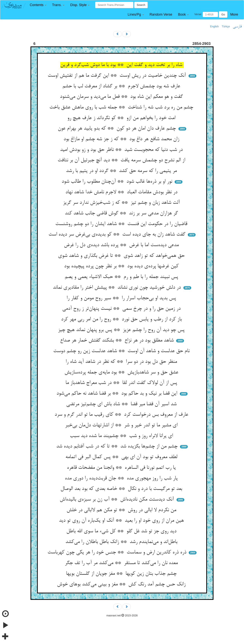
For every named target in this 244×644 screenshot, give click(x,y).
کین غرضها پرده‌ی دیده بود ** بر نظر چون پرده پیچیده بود (122, 266)
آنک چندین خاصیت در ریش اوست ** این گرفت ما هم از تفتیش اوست (118, 76)
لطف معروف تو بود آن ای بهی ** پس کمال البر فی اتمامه (122, 457)
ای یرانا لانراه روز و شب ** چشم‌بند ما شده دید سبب (122, 436)
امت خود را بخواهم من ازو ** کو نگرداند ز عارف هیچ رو (122, 118)
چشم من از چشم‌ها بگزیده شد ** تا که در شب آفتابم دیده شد (118, 447)
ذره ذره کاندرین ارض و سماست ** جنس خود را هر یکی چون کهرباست (118, 552)
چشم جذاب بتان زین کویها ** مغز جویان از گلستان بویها (122, 574)
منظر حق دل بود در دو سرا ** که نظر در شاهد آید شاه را (122, 362)
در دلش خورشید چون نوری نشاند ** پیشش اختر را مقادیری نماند (118, 288)
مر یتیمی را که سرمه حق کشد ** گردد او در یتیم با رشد (122, 171)
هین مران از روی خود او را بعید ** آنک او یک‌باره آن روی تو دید (122, 521)
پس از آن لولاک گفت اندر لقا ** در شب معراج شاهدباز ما (122, 383)
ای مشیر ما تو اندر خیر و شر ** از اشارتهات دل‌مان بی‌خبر (122, 425)
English (214, 26)
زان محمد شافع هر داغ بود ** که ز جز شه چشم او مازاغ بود (122, 139)
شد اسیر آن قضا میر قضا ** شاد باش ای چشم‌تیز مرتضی (122, 404)
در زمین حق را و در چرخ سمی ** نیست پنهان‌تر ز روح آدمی (122, 309)
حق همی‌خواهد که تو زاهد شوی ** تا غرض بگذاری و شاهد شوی (122, 256)
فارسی (237, 27)
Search (141, 5)
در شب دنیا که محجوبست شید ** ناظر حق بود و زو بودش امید (122, 150)
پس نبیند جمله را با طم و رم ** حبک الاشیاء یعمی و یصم (122, 277)
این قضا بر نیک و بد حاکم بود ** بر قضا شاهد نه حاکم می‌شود (118, 394)
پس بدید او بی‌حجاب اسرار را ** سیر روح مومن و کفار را (122, 298)
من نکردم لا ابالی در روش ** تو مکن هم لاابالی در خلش (122, 510)
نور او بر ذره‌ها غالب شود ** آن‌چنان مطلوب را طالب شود (118, 182)
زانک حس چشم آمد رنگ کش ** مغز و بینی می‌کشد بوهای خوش (122, 584)
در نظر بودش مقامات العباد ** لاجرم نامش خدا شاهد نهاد (122, 192)
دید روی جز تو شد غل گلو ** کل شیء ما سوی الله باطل (122, 531)
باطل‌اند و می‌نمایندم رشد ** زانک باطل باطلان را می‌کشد (122, 542)
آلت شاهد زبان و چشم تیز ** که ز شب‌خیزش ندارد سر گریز (122, 203)
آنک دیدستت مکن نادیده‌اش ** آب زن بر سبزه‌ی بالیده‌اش (118, 500)
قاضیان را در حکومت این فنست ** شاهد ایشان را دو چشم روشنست (122, 224)
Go (223, 14)
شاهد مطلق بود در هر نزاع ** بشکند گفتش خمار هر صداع (118, 341)
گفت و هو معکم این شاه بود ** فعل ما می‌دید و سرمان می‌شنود (122, 97)
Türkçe (226, 26)
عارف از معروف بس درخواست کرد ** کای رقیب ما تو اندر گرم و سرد (122, 415)
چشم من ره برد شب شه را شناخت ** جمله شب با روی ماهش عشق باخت (122, 107)
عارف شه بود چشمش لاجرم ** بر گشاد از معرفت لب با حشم (122, 86)
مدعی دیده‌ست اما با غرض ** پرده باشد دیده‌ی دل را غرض (122, 245)
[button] (38, 5)
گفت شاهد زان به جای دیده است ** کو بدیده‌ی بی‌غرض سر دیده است (118, 235)
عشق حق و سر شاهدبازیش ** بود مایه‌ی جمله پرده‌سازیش (122, 373)
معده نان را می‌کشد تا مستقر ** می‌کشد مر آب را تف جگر (122, 563)
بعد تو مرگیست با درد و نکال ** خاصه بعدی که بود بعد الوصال (122, 489)
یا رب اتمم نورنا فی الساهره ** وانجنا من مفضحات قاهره (122, 468)
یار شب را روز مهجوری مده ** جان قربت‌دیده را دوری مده (122, 478)
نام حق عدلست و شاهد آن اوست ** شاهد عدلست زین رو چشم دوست (122, 351)
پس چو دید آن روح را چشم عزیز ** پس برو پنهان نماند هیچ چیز (122, 330)
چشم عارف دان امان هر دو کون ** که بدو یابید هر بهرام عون (118, 129)
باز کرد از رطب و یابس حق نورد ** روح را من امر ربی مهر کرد (122, 319)
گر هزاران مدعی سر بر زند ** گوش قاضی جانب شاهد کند (122, 213)
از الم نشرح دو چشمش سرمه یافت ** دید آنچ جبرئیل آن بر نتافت (122, 160)
